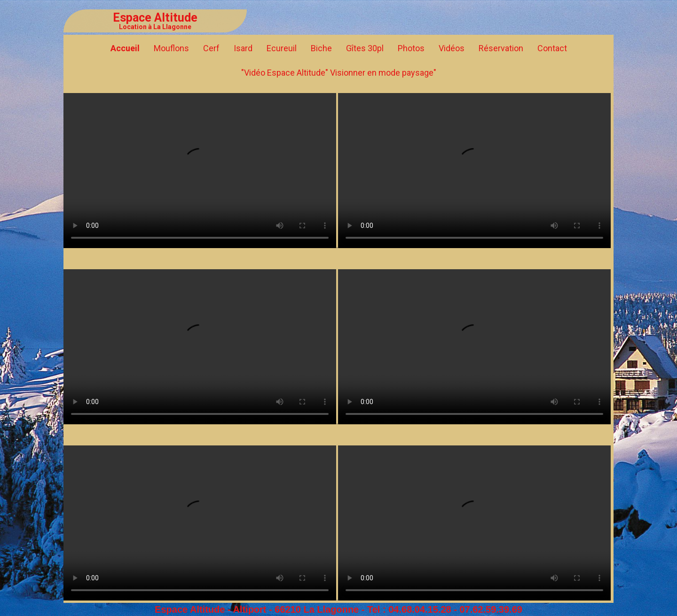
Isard (243, 48)
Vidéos (452, 48)
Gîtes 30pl (365, 48)
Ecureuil (282, 48)
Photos (411, 48)
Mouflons (171, 48)
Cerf (211, 48)
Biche (321, 48)
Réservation (501, 48)
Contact (552, 48)
